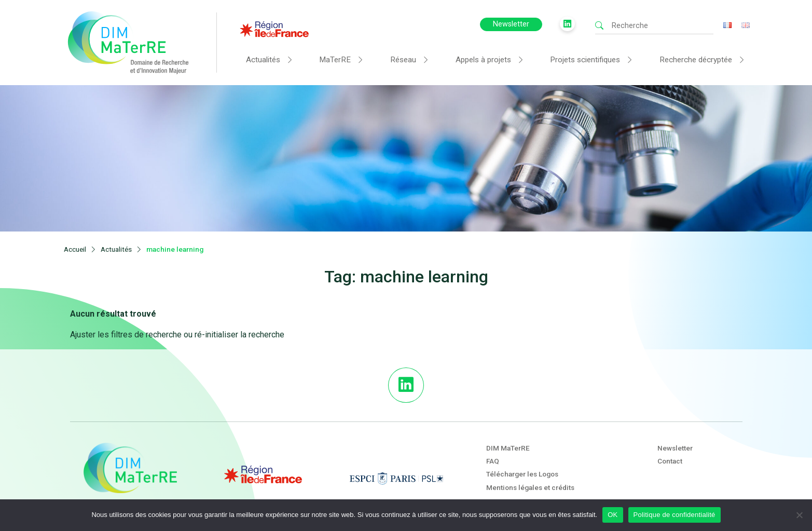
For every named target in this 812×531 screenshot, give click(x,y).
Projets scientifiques (585, 60)
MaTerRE (335, 60)
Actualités (263, 60)
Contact (670, 445)
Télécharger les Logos (522, 458)
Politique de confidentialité (675, 515)
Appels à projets (483, 60)
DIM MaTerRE (508, 431)
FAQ (493, 445)
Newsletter (511, 24)
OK (613, 515)
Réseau (403, 60)
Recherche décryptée (696, 60)
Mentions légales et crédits (530, 471)
